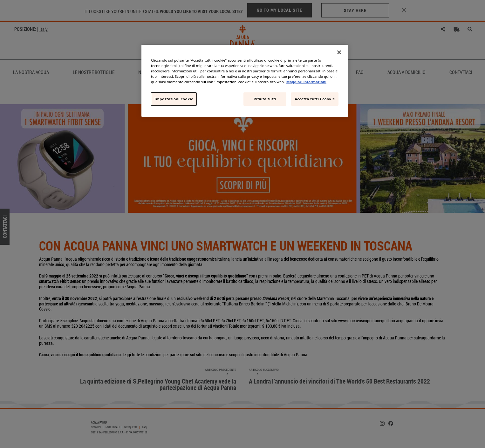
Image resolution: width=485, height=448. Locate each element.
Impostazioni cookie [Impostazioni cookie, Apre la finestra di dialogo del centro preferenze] (174, 99)
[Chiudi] (339, 52)
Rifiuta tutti (265, 99)
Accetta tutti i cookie (315, 99)
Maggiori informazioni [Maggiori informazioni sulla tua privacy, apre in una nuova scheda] (306, 82)
